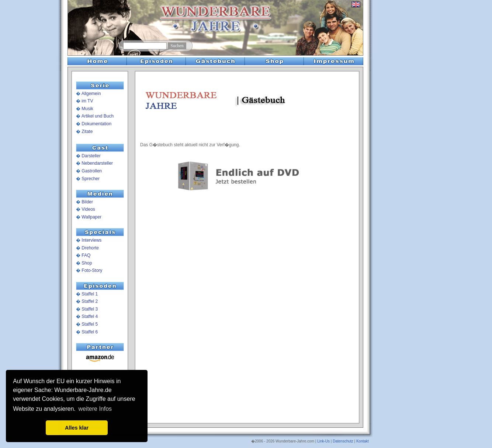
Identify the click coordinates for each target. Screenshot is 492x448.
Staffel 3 (90, 309)
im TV (87, 101)
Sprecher (91, 179)
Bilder (87, 202)
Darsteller (91, 156)
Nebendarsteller (97, 163)
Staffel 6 (90, 332)
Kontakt (363, 441)
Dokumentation (96, 124)
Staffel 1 (90, 294)
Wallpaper (91, 217)
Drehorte (90, 248)
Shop (87, 263)
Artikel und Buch (98, 116)
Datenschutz (343, 441)
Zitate (87, 132)
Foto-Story (92, 270)
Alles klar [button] (77, 428)
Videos (88, 209)
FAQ (86, 255)
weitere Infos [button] (95, 409)
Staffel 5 (90, 324)
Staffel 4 (90, 316)
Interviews (91, 240)
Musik (87, 109)
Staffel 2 (90, 301)
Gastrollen (92, 171)
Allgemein (91, 94)
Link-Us (323, 441)
